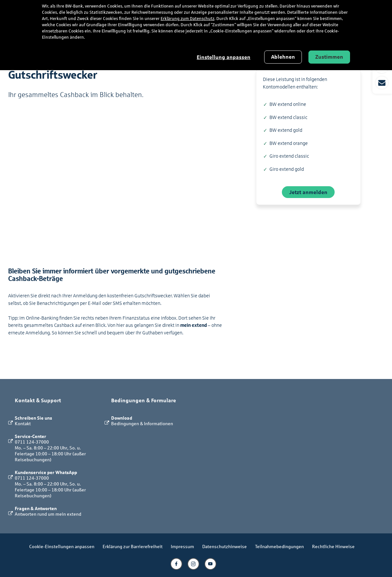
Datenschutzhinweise (225, 546)
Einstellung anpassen (224, 57)
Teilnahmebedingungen (279, 546)
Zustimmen (329, 57)
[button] (382, 75)
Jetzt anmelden (308, 192)
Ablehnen (283, 57)
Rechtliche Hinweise (333, 546)
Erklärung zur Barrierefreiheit (133, 546)
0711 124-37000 (32, 442)
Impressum (182, 546)
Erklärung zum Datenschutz (187, 19)
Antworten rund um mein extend (48, 514)
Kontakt (23, 423)
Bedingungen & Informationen (142, 423)
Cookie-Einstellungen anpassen (62, 546)
